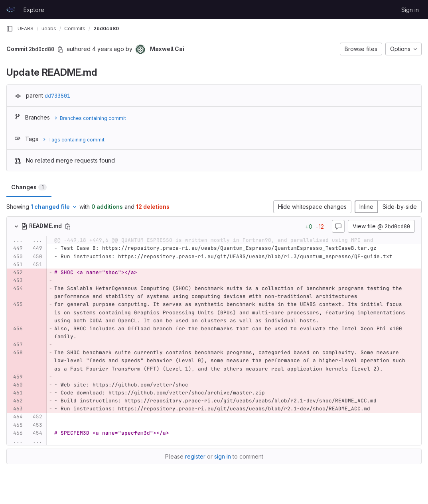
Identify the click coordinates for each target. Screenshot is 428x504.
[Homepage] (11, 10)
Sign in (410, 10)
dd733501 (57, 96)
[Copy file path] (68, 226)
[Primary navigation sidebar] (10, 29)
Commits (75, 28)
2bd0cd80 (106, 28)
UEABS (26, 28)
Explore (34, 10)
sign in (223, 456)
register (195, 456)
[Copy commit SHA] (60, 49)
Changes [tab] (29, 187)
